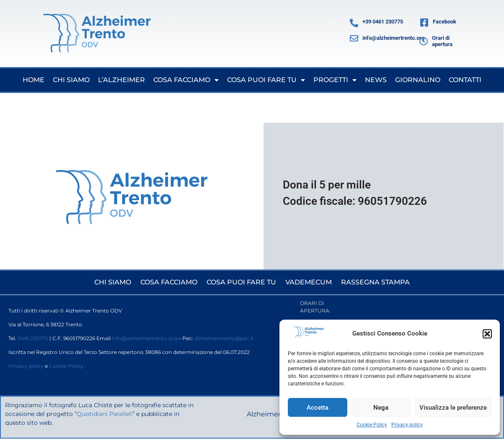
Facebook (445, 22)
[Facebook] (424, 23)
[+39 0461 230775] (354, 23)
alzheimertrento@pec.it (224, 338)
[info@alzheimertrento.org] (354, 39)
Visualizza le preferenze (453, 408)
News (376, 80)
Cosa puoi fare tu (266, 80)
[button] (487, 334)
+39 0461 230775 (383, 22)
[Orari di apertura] (424, 41)
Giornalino (418, 80)
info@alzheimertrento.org (393, 38)
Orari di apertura (442, 41)
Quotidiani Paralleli (105, 414)
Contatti (465, 80)
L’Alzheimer (121, 80)
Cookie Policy (372, 425)
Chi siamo (71, 80)
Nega (381, 408)
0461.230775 (33, 338)
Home (34, 80)
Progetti (335, 80)
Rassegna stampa (375, 282)
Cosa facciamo (186, 80)
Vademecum (309, 282)
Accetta (318, 408)
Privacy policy (407, 425)
